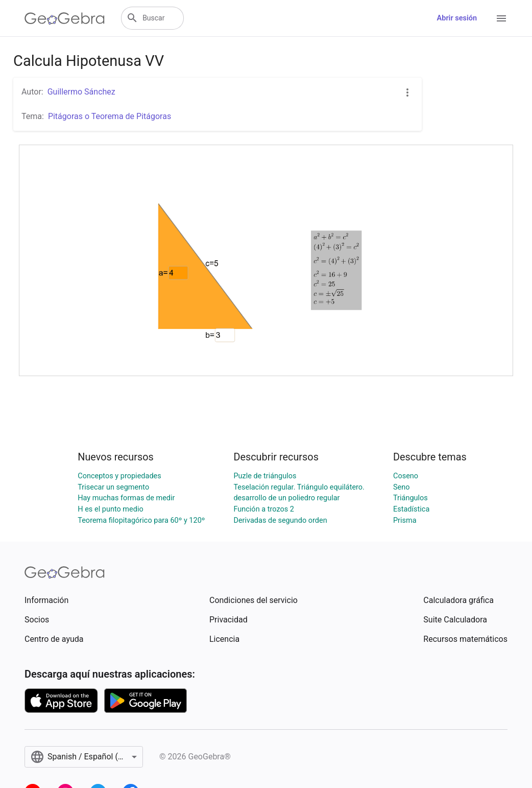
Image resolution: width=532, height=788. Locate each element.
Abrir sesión (457, 18)
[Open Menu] (501, 18)
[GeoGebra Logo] (65, 18)
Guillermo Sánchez (81, 92)
